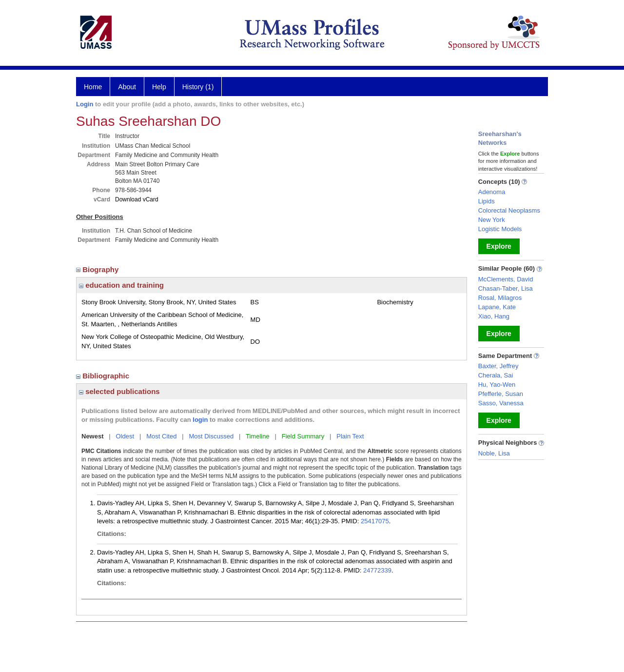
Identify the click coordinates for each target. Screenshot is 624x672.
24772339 (377, 570)
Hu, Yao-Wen (497, 385)
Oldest (125, 436)
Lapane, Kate (497, 307)
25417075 (375, 521)
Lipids (487, 201)
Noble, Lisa (494, 453)
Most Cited (161, 436)
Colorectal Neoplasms (509, 210)
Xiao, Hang (494, 316)
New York (492, 220)
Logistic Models (500, 229)
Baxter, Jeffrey (498, 366)
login (200, 420)
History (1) (198, 87)
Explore (499, 246)
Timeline (258, 436)
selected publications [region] (119, 391)
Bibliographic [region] (104, 376)
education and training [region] (121, 285)
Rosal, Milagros (500, 298)
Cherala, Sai (496, 375)
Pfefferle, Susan (501, 394)
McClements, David (506, 279)
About (127, 87)
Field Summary (303, 436)
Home (93, 87)
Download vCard (137, 199)
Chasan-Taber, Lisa (506, 288)
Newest (93, 436)
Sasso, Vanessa (501, 403)
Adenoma (492, 192)
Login (85, 104)
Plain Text (350, 436)
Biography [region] (98, 269)
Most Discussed (211, 436)
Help (159, 87)
